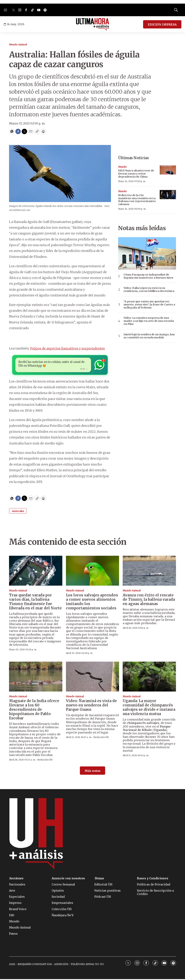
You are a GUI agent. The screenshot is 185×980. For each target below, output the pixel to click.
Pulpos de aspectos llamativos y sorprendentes (67, 348)
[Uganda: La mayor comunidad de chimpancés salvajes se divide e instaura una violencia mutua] (149, 677)
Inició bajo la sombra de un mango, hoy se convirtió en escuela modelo (149, 336)
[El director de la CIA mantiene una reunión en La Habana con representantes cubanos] (168, 195)
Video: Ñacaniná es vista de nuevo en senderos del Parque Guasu (91, 706)
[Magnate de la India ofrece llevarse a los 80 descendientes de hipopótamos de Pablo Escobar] (36, 677)
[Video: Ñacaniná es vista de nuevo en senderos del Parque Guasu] (93, 677)
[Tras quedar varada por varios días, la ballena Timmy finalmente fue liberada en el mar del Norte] (36, 572)
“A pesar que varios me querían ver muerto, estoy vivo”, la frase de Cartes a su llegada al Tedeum (149, 305)
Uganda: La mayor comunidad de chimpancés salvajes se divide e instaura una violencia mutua (149, 708)
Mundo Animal (18, 45)
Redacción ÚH (45, 761)
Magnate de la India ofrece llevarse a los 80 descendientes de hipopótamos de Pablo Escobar (34, 710)
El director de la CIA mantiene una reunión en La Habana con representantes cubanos (137, 200)
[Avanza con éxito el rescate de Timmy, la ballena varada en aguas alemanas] (149, 572)
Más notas (92, 772)
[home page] (93, 24)
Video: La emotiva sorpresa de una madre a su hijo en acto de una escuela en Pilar (149, 321)
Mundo (122, 167)
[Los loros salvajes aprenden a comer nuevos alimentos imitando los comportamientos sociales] (93, 572)
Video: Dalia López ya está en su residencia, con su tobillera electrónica (149, 290)
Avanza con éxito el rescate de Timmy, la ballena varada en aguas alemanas (149, 600)
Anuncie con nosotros (68, 879)
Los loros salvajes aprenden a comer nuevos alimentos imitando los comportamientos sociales (92, 602)
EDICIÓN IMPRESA (162, 24)
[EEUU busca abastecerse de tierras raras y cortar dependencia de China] (168, 170)
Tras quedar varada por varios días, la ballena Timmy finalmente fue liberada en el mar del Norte (35, 602)
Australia (18, 512)
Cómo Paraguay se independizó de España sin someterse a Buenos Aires (148, 276)
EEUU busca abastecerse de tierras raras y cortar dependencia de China (136, 174)
